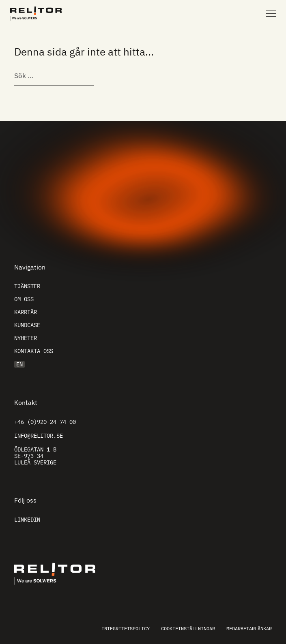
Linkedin (27, 520)
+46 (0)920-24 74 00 (45, 422)
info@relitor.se (39, 436)
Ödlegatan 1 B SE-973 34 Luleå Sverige (35, 456)
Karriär (26, 312)
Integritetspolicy (126, 628)
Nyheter (26, 338)
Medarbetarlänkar (249, 628)
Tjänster (27, 286)
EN (19, 364)
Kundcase (27, 325)
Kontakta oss (34, 351)
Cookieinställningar (188, 628)
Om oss (24, 299)
